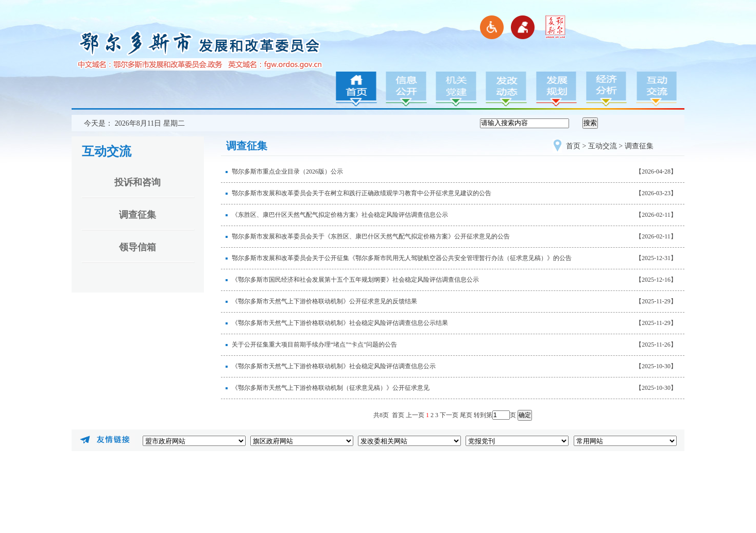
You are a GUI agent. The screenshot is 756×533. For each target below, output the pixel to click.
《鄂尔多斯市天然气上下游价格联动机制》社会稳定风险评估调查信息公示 (334, 366)
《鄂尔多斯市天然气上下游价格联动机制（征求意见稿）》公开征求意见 (331, 388)
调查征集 (138, 215)
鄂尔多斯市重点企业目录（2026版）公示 (287, 171)
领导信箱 (138, 247)
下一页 (449, 415)
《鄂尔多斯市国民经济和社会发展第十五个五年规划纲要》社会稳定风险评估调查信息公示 (355, 280)
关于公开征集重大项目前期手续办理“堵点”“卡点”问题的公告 (314, 345)
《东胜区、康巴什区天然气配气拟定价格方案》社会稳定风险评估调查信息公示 (340, 215)
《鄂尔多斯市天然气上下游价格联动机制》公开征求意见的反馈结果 (324, 301)
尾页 (466, 415)
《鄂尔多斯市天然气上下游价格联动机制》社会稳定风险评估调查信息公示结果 (340, 323)
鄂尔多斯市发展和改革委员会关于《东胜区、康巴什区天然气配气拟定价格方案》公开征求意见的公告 (371, 236)
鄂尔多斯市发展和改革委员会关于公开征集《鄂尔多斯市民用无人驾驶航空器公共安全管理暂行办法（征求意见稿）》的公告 (402, 258)
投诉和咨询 (138, 182)
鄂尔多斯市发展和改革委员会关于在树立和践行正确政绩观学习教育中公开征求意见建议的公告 (362, 193)
